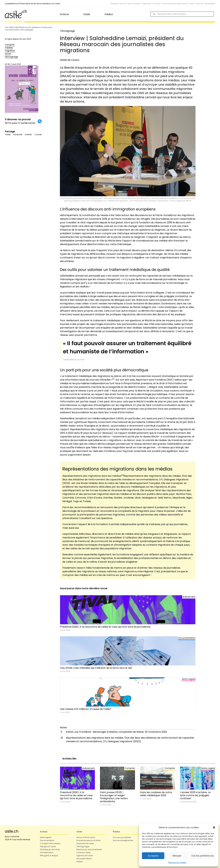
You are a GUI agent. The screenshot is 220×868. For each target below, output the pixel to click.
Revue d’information (86, 837)
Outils (87, 14)
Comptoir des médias (50, 843)
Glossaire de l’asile (85, 843)
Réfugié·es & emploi (49, 856)
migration (10, 51)
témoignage (11, 57)
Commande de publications (175, 4)
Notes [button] (63, 727)
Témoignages (83, 846)
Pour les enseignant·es (123, 840)
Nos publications (84, 859)
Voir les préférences (203, 856)
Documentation (47, 840)
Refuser (177, 856)
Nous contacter (197, 4)
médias (9, 48)
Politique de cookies (177, 862)
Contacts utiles (83, 853)
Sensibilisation (47, 853)
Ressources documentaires (89, 849)
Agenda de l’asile (85, 856)
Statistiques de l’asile (50, 849)
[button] (214, 827)
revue (8, 54)
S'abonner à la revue (151, 4)
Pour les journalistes (122, 837)
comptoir (10, 45)
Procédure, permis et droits (89, 840)
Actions (64, 14)
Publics (109, 14)
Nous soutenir (134, 4)
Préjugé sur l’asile (48, 846)
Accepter (153, 856)
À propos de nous (118, 4)
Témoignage (67, 31)
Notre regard (46, 837)
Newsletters (210, 4)
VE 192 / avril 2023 (22, 88)
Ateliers (80, 862)
